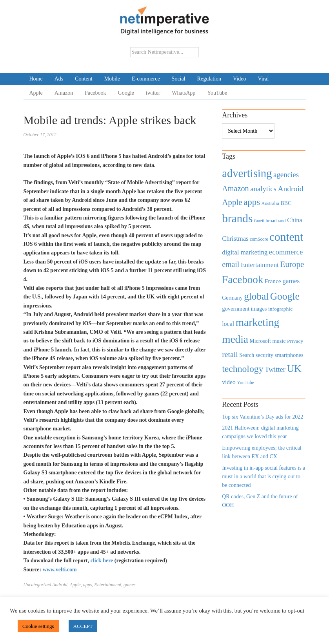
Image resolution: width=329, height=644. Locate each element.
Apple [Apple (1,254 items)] (232, 202)
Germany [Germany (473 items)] (232, 298)
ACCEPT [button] (83, 626)
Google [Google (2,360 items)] (285, 296)
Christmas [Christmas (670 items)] (235, 239)
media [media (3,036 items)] (235, 339)
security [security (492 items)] (264, 355)
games (130, 585)
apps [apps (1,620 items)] (252, 202)
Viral (263, 79)
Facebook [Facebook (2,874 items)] (243, 280)
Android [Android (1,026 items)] (290, 189)
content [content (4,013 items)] (286, 237)
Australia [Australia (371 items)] (270, 203)
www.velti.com (59, 570)
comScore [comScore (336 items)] (259, 239)
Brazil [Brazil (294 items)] (259, 221)
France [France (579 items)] (273, 281)
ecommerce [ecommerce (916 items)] (286, 252)
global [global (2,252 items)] (256, 296)
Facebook (95, 93)
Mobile (112, 79)
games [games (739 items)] (291, 281)
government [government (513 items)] (236, 309)
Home (36, 79)
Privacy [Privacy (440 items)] (295, 341)
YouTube (217, 93)
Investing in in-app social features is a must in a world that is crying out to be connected (264, 477)
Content (84, 79)
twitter (153, 93)
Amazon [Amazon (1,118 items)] (235, 188)
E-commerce (146, 79)
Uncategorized (37, 585)
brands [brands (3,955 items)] (237, 218)
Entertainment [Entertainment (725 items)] (260, 265)
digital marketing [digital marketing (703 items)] (245, 252)
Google (126, 93)
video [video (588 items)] (229, 382)
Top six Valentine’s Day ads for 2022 (263, 417)
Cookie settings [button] (38, 626)
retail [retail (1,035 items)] (230, 354)
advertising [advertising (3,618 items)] (247, 173)
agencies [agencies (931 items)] (286, 175)
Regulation (209, 79)
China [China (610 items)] (294, 220)
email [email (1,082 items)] (231, 264)
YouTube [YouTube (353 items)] (245, 382)
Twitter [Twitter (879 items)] (275, 370)
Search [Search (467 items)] (247, 355)
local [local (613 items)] (228, 324)
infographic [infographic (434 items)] (280, 309)
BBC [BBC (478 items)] (286, 203)
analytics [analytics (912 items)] (263, 189)
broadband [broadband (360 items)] (275, 221)
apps (88, 585)
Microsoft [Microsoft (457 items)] (260, 341)
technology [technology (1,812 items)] (243, 369)
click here (103, 561)
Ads (59, 79)
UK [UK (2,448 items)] (294, 369)
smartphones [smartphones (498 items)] (289, 355)
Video (239, 79)
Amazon (64, 93)
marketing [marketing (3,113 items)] (258, 322)
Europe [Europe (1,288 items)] (292, 264)
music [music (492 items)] (279, 341)
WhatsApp (184, 93)
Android (60, 585)
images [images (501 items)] (259, 309)
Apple (36, 93)
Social (179, 79)
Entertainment (108, 585)
